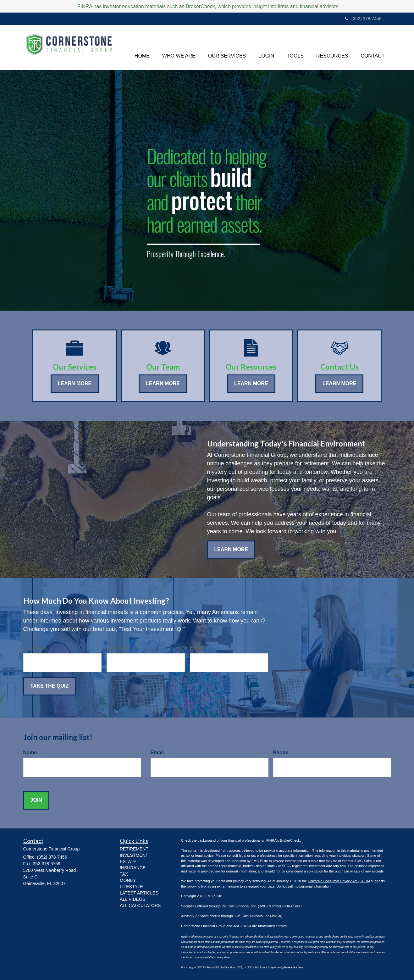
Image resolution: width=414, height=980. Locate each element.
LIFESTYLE (131, 887)
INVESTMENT (134, 855)
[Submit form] (50, 686)
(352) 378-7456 (363, 19)
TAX (124, 874)
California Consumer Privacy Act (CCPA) (339, 881)
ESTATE (128, 861)
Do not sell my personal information (303, 886)
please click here (293, 968)
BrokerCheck (290, 840)
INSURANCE (133, 868)
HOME (142, 47)
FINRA (287, 906)
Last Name (119, 648)
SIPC (298, 906)
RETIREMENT (134, 849)
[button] (179, 47)
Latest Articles (139, 893)
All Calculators (140, 905)
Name (30, 753)
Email (196, 648)
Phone (281, 753)
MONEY (128, 880)
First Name (36, 648)
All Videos (132, 899)
